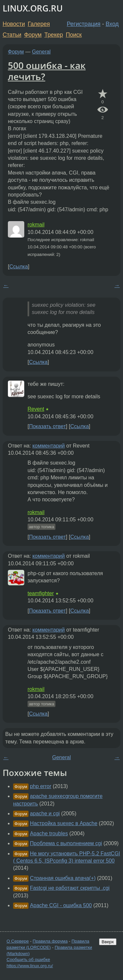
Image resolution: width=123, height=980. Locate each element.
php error (41, 786)
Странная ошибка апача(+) (63, 878)
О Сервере (18, 941)
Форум (33, 35)
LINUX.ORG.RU (33, 8)
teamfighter (41, 593)
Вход (112, 24)
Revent (36, 409)
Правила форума (50, 941)
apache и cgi (45, 813)
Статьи (12, 35)
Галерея (39, 24)
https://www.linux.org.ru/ (30, 966)
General (41, 52)
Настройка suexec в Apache (64, 823)
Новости (14, 24)
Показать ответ (47, 426)
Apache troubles (49, 834)
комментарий (49, 446)
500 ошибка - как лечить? (47, 71)
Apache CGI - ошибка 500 (61, 905)
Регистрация (84, 24)
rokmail (36, 225)
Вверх (108, 942)
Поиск (74, 35)
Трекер (54, 35)
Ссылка (19, 267)
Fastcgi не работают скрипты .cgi (70, 888)
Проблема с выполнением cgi (66, 843)
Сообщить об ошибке (28, 959)
